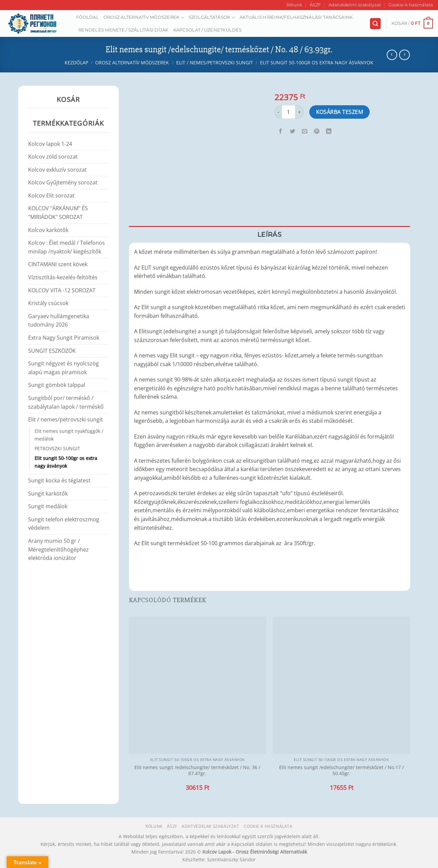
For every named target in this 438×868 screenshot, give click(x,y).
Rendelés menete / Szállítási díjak (123, 30)
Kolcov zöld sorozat (53, 157)
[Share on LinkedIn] (329, 131)
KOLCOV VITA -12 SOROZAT (62, 290)
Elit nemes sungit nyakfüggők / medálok (69, 435)
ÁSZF (315, 5)
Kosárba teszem (340, 112)
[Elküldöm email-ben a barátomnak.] (305, 131)
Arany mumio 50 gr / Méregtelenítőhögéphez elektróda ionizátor (58, 549)
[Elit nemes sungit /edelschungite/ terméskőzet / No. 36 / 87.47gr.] (197, 685)
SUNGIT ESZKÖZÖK (52, 351)
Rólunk (294, 5)
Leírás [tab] (269, 234)
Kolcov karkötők (48, 230)
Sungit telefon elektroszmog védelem (64, 524)
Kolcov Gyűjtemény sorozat (63, 182)
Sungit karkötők (48, 494)
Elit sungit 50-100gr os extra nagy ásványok (317, 63)
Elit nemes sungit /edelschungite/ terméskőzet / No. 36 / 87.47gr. (197, 771)
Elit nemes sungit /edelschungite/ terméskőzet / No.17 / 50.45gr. (341, 771)
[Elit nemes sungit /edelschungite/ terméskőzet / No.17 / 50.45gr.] (341, 685)
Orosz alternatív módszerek (144, 18)
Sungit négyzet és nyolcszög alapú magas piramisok (64, 368)
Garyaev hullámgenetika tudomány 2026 (59, 321)
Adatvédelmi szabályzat (355, 5)
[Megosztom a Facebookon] (281, 131)
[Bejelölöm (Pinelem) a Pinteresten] (317, 131)
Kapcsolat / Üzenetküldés (207, 30)
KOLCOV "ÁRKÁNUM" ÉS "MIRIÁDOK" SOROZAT (58, 213)
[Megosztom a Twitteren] (293, 131)
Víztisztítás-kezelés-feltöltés (63, 277)
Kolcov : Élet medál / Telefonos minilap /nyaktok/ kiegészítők (67, 247)
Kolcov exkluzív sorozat (57, 170)
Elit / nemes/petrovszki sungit (215, 63)
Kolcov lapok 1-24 (50, 144)
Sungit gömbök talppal (57, 385)
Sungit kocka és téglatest (59, 480)
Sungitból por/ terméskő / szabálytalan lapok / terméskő (66, 402)
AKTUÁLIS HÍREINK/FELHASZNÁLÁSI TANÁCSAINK (296, 17)
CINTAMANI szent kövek (58, 264)
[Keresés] (375, 24)
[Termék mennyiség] (289, 112)
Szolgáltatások (212, 18)
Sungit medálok (48, 506)
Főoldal (87, 17)
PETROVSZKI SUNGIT (57, 448)
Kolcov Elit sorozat (51, 195)
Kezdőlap (76, 63)
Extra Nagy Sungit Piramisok (64, 338)
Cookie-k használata (411, 5)
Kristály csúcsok (48, 303)
